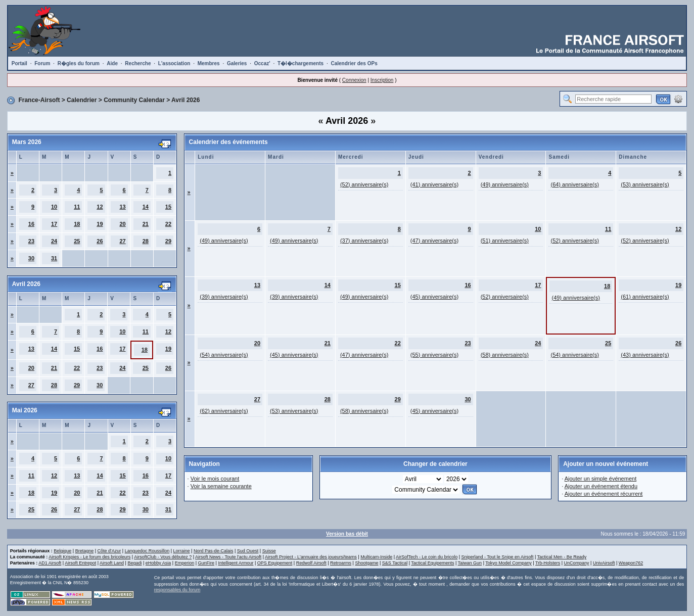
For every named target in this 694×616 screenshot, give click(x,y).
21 (146, 224)
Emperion (185, 563)
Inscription (382, 80)
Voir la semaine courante (221, 486)
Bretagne (85, 551)
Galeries (237, 63)
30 (31, 258)
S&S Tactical (395, 563)
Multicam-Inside (376, 557)
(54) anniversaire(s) (224, 355)
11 (77, 207)
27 (122, 241)
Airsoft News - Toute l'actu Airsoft (228, 557)
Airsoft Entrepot (80, 563)
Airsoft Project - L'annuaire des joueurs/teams (311, 557)
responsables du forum (177, 590)
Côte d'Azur (109, 551)
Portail (19, 63)
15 (168, 207)
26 (100, 241)
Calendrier (82, 100)
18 (77, 224)
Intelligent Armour (236, 563)
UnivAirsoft (604, 563)
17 (54, 224)
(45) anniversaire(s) (434, 297)
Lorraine (182, 551)
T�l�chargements (300, 63)
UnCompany (577, 563)
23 (31, 241)
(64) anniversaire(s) (574, 184)
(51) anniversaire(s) (505, 241)
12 (100, 207)
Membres (209, 63)
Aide (112, 63)
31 (54, 258)
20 (122, 224)
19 (100, 224)
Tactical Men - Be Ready (562, 557)
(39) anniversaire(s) (224, 297)
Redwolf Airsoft (311, 563)
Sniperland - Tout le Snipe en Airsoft (497, 557)
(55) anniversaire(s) (434, 355)
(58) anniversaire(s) (505, 355)
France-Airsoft (39, 100)
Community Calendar (134, 100)
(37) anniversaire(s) (364, 241)
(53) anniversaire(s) (645, 184)
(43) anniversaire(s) (645, 355)
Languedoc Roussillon (147, 551)
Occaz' (262, 63)
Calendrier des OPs (354, 63)
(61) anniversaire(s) (645, 297)
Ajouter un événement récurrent (604, 494)
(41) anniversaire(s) (434, 184)
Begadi (134, 563)
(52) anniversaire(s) (364, 184)
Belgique (62, 551)
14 (146, 207)
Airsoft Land (112, 563)
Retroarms (341, 563)
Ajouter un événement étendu (601, 486)
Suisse (269, 551)
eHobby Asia (158, 563)
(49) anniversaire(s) (505, 184)
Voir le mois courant (215, 479)
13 (122, 207)
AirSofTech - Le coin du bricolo (427, 557)
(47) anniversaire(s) (434, 241)
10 (54, 207)
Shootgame (366, 563)
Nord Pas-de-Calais (214, 551)
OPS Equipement (275, 563)
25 (77, 241)
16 (31, 224)
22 (168, 224)
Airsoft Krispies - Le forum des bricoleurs (89, 557)
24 (54, 241)
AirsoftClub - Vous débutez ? (163, 557)
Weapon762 (631, 563)
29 (168, 241)
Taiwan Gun (470, 563)
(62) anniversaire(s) (224, 411)
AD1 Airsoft (50, 563)
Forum (42, 63)
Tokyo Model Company (508, 563)
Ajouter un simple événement (600, 479)
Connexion (354, 80)
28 (146, 241)
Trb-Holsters (548, 563)
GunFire (206, 563)
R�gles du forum (79, 63)
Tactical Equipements (432, 563)
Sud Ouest (248, 551)
